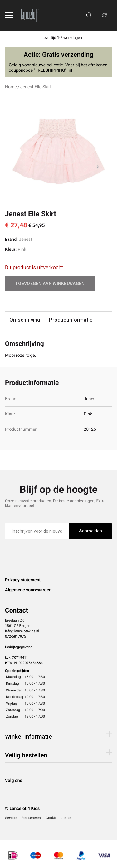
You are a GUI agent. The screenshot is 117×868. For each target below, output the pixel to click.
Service (11, 818)
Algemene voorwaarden (28, 590)
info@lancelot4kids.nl (22, 631)
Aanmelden (90, 531)
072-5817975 (15, 636)
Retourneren (31, 818)
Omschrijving (25, 320)
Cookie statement (60, 818)
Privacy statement (23, 580)
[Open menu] (9, 15)
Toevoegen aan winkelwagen (50, 284)
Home (11, 87)
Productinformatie (71, 320)
